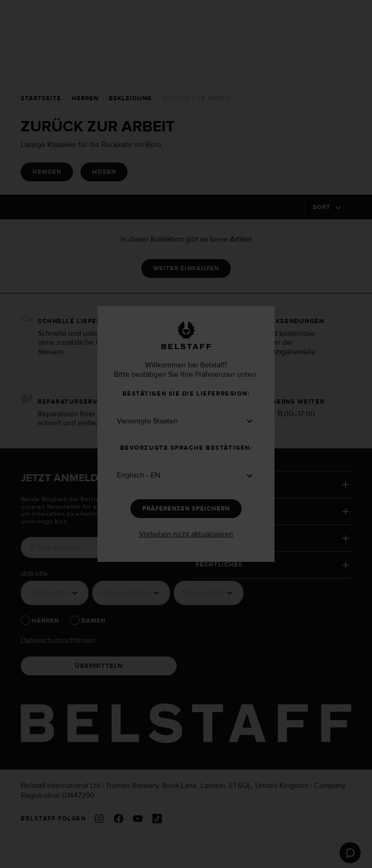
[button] (186, 421)
